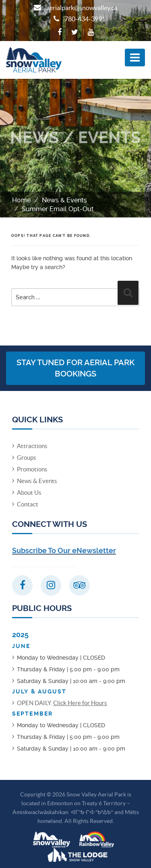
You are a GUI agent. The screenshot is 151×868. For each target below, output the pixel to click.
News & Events (64, 200)
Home (21, 200)
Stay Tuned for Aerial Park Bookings (75, 368)
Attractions (32, 446)
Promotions (32, 469)
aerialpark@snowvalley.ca (82, 8)
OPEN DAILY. (62, 703)
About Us (29, 493)
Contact (28, 504)
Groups (27, 458)
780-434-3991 (85, 19)
